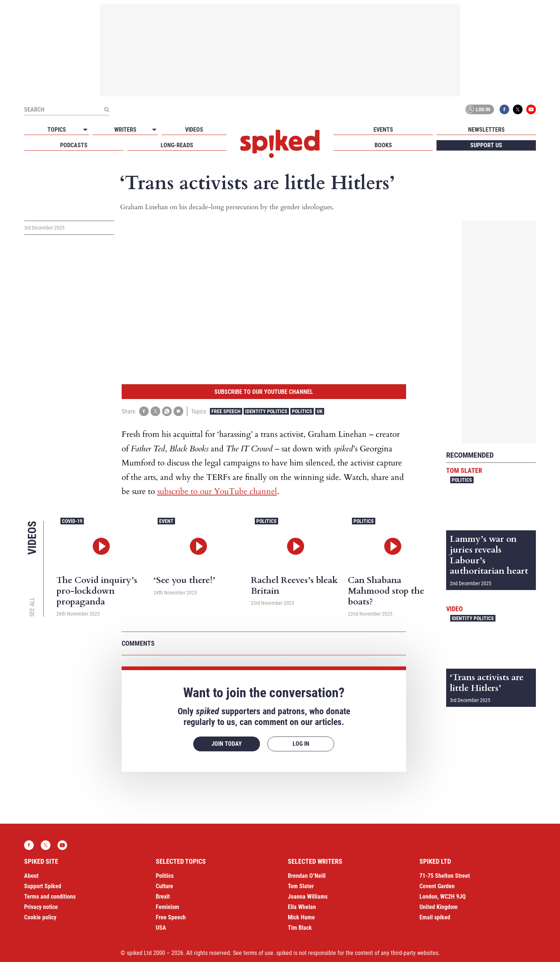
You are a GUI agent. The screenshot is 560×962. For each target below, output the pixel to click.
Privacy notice (41, 907)
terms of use (258, 953)
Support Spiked (43, 886)
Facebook (504, 109)
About (31, 876)
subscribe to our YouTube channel (217, 491)
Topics (57, 130)
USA (161, 928)
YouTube (531, 109)
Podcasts (74, 145)
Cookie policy (40, 917)
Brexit (163, 897)
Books (383, 145)
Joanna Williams (308, 897)
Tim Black (300, 928)
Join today (227, 744)
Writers (125, 130)
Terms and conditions (50, 897)
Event (166, 521)
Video (454, 609)
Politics (302, 411)
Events (383, 130)
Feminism (167, 907)
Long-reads (177, 145)
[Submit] (106, 109)
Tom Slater (464, 470)
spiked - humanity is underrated (280, 144)
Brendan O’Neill (307, 876)
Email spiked (435, 917)
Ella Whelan (302, 907)
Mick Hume (301, 917)
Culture (164, 886)
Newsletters (486, 130)
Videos (194, 130)
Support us (486, 145)
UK (320, 411)
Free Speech (226, 411)
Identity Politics (266, 411)
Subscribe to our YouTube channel (264, 392)
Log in (478, 109)
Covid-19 (72, 521)
